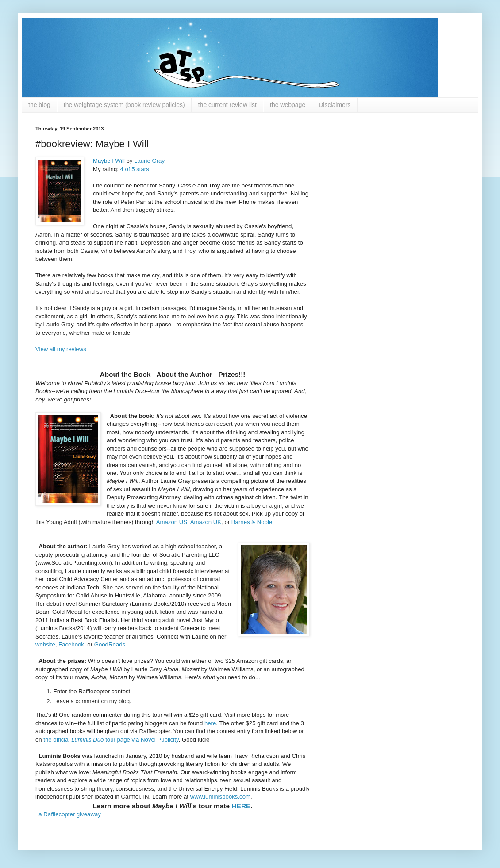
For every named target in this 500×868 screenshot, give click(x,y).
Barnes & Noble (252, 522)
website (45, 644)
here (210, 723)
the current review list (227, 105)
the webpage (288, 105)
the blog (39, 105)
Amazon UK (206, 522)
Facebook (71, 644)
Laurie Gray (149, 161)
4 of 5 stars (135, 169)
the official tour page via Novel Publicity (111, 740)
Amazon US (172, 522)
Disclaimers (335, 105)
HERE (241, 806)
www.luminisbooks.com (220, 797)
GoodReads (110, 644)
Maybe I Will (109, 161)
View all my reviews (61, 349)
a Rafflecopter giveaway (70, 814)
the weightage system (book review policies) (124, 105)
